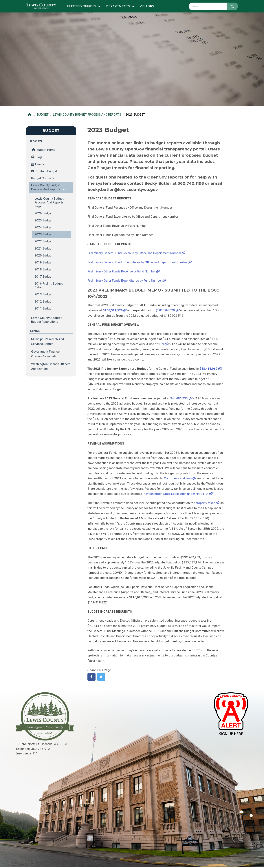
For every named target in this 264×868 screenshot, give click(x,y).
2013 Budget (43, 294)
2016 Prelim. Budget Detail (49, 285)
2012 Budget (43, 301)
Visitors (147, 6)
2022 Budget (43, 241)
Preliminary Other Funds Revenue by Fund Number (122, 271)
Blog (39, 157)
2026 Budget (43, 213)
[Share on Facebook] (92, 677)
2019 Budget (43, 262)
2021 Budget (43, 248)
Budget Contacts (43, 178)
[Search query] (208, 6)
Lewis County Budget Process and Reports (46, 187)
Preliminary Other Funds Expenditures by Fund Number (125, 281)
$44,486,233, (179, 398)
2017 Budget (43, 276)
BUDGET (43, 114)
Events (40, 164)
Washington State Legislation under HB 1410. (177, 494)
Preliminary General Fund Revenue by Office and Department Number (134, 253)
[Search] (232, 6)
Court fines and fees (178, 478)
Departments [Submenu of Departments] (118, 6)
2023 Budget (43, 234)
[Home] (30, 115)
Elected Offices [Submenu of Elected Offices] (82, 6)
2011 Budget (43, 308)
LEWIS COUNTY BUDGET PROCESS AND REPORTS (87, 114)
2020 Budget (43, 255)
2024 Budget (43, 227)
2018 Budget (43, 269)
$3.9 (161, 344)
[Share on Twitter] (101, 677)
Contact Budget (46, 171)
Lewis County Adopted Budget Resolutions (47, 320)
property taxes (205, 503)
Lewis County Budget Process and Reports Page (49, 202)
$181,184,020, (165, 310)
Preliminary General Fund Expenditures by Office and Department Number (137, 262)
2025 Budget (43, 220)
